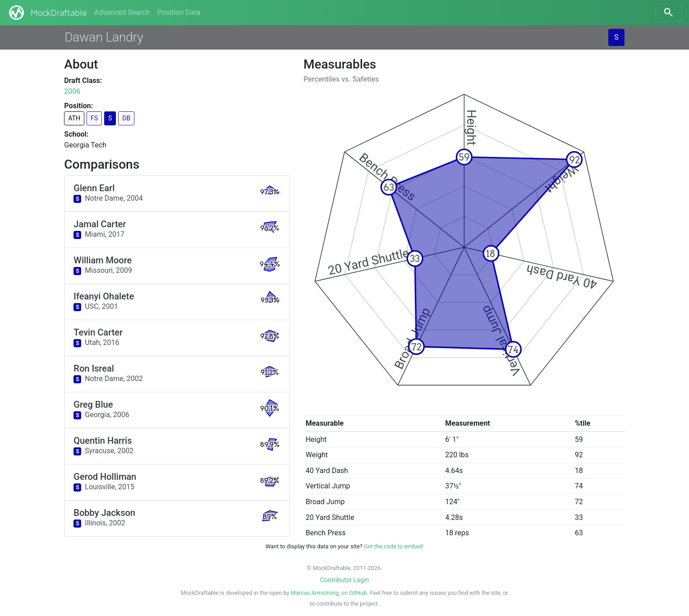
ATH (74, 118)
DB (126, 118)
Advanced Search (122, 12)
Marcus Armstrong (315, 593)
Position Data (179, 12)
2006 (72, 91)
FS (94, 118)
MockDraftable (47, 13)
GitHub (358, 593)
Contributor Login (344, 580)
